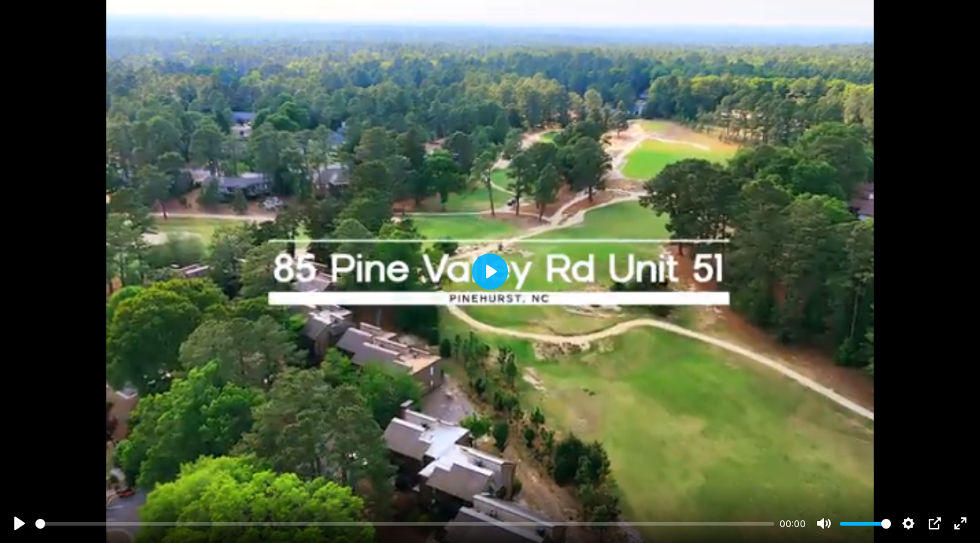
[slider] (405, 524)
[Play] (20, 523)
